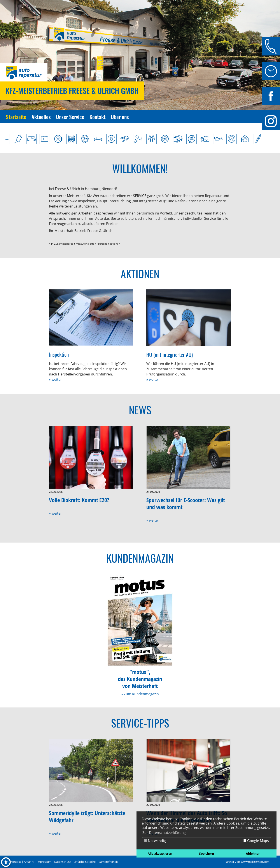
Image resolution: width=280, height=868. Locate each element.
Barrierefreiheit (108, 862)
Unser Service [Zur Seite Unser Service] (70, 117)
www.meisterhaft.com (255, 862)
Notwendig (155, 841)
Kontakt (16, 862)
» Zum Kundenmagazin (140, 694)
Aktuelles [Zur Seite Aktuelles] (41, 117)
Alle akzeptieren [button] (160, 853)
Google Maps (256, 841)
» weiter (55, 379)
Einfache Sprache (85, 862)
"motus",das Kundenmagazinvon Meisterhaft (140, 679)
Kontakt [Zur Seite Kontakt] (98, 117)
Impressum (44, 862)
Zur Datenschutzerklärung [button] (164, 833)
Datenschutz (62, 862)
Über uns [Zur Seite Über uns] (120, 117)
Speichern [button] (206, 853)
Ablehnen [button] (253, 853)
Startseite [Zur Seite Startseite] (16, 117)
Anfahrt (29, 862)
